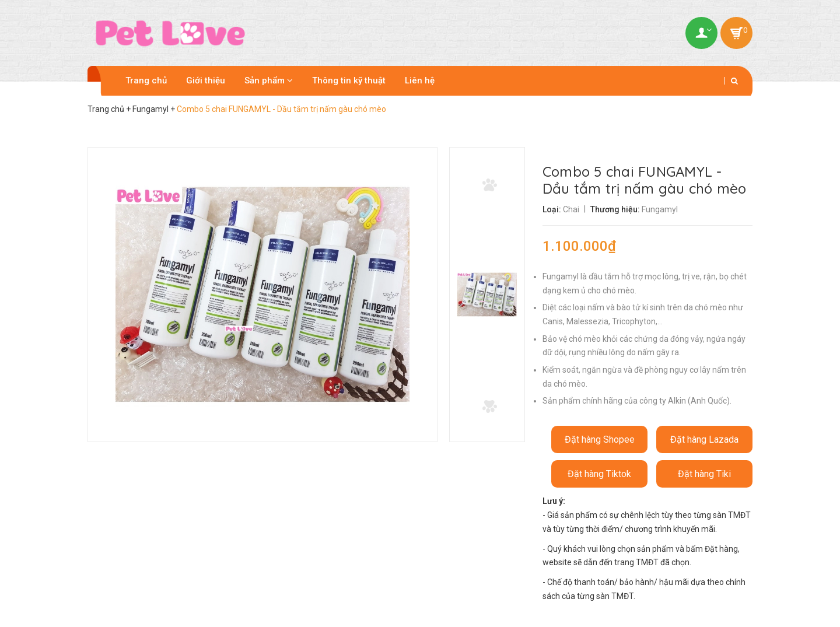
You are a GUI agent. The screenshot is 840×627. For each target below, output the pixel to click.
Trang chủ (146, 80)
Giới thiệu (206, 80)
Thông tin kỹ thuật (349, 80)
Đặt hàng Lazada (704, 439)
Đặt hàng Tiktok (599, 474)
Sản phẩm (269, 80)
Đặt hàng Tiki (704, 474)
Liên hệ (420, 80)
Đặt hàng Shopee (600, 439)
